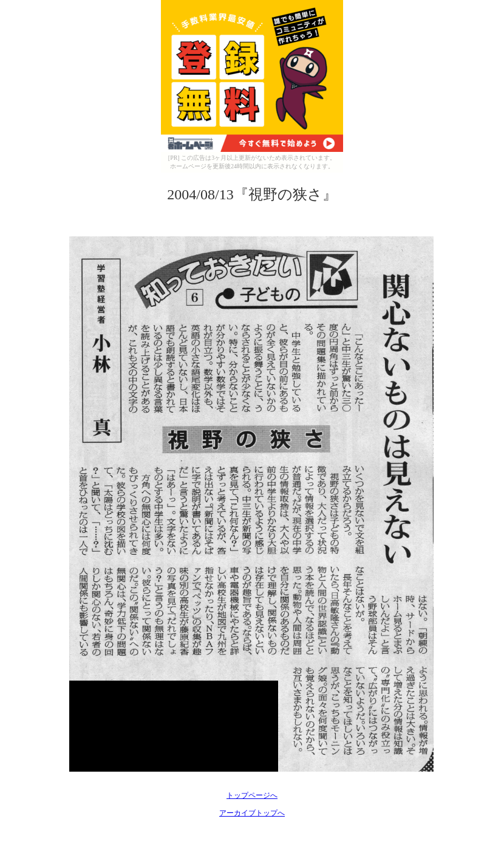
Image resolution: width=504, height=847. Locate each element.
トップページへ (252, 795)
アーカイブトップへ (252, 813)
